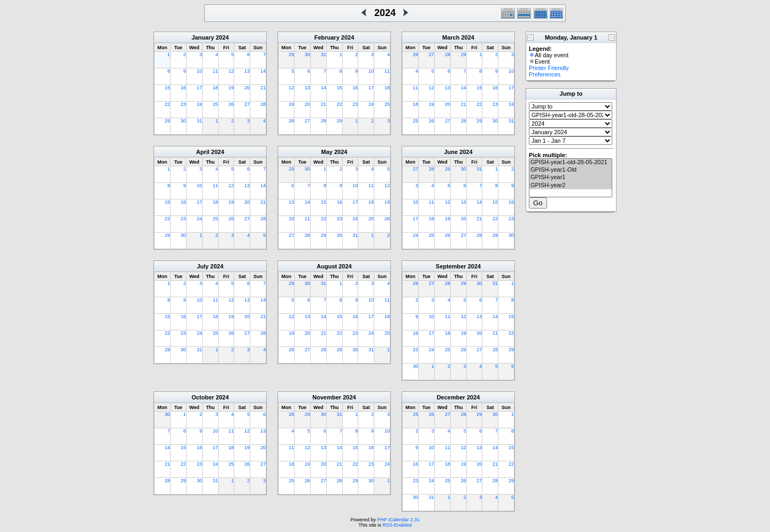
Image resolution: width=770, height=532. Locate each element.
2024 (222, 37)
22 (167, 104)
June (451, 152)
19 (231, 88)
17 (199, 88)
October (203, 397)
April (203, 152)
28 (263, 104)
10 (199, 71)
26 (231, 104)
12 (231, 71)
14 (263, 71)
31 (199, 121)
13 (247, 71)
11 (215, 71)
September (451, 266)
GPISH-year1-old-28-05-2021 (571, 163)
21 (263, 88)
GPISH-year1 (571, 178)
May (327, 152)
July (203, 266)
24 (199, 104)
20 (247, 88)
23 (183, 104)
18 (215, 88)
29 (167, 121)
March (451, 37)
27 (247, 104)
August (327, 266)
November (327, 397)
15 (167, 88)
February (327, 37)
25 (215, 104)
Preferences (545, 74)
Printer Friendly (549, 68)
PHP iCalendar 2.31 (398, 520)
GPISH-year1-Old (571, 170)
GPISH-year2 (571, 186)
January (203, 37)
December (451, 397)
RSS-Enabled (397, 525)
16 (183, 88)
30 (183, 121)
